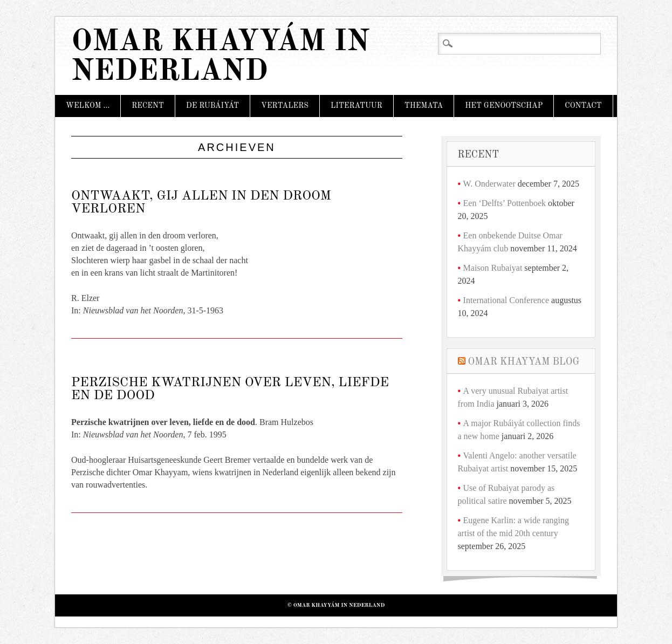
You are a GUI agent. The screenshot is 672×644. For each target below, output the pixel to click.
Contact (583, 106)
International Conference (506, 300)
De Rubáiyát (212, 106)
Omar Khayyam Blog (524, 362)
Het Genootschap (504, 106)
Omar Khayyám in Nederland (220, 57)
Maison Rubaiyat (493, 268)
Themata (424, 106)
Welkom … (88, 106)
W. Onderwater (489, 184)
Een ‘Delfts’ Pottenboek (505, 203)
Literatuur (356, 106)
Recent (148, 106)
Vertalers (285, 106)
